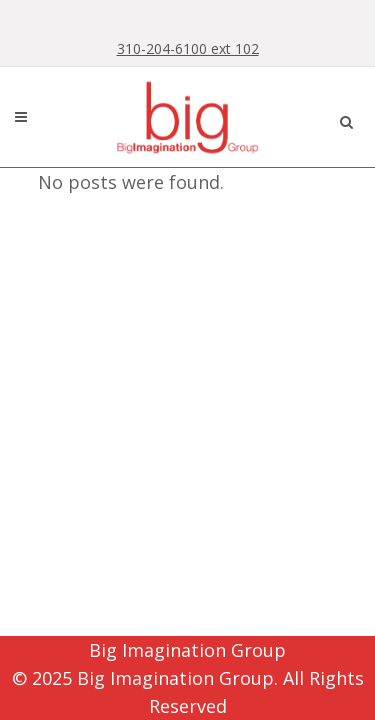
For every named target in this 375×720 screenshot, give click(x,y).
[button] (346, 119)
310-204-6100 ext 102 (188, 48)
